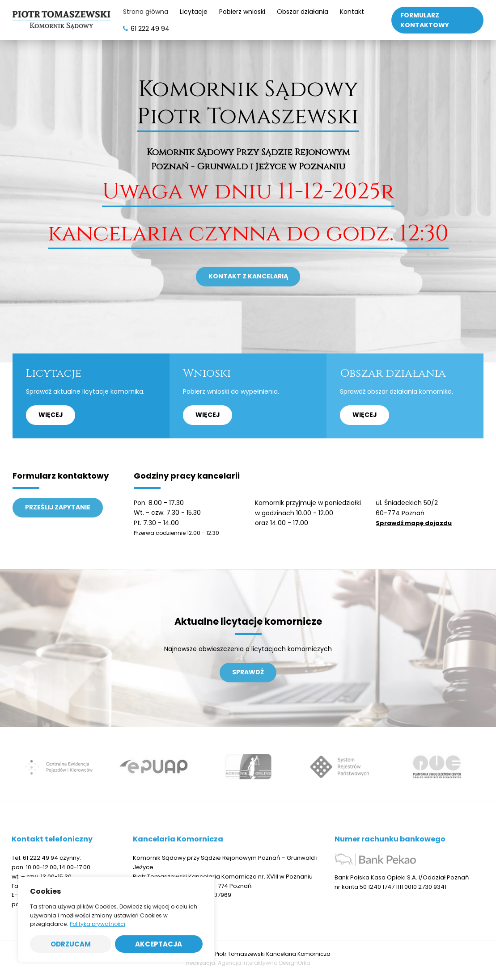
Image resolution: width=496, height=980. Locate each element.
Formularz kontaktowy (425, 20)
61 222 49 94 (40, 862)
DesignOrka (295, 967)
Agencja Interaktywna (248, 967)
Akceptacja (159, 944)
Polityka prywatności (98, 924)
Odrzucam (71, 944)
